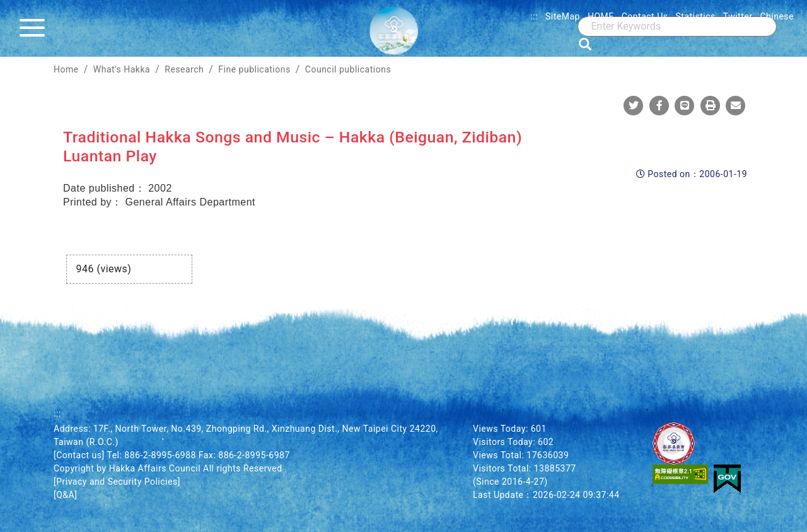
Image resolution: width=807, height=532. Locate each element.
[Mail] (736, 105)
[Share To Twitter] (634, 105)
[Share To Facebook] (659, 105)
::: (534, 16)
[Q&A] (65, 495)
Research (184, 69)
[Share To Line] (685, 105)
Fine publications (254, 69)
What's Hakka (122, 69)
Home (66, 69)
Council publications (348, 69)
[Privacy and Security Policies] (117, 482)
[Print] (711, 105)
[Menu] (35, 28)
